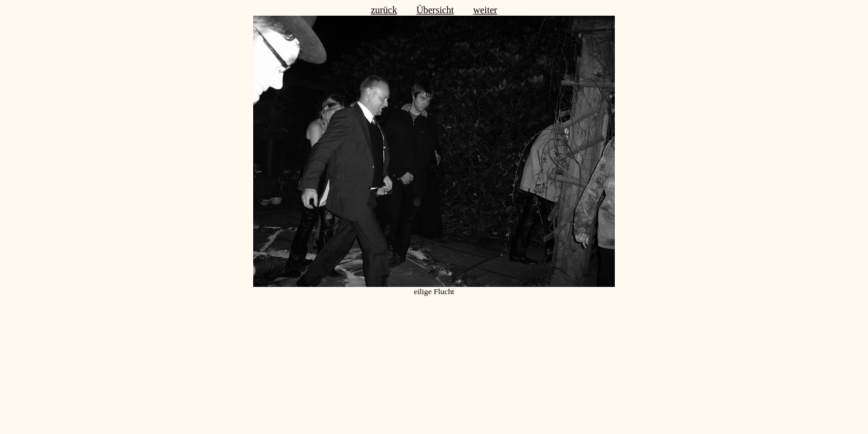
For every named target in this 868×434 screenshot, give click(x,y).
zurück (384, 10)
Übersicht (435, 10)
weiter (485, 10)
